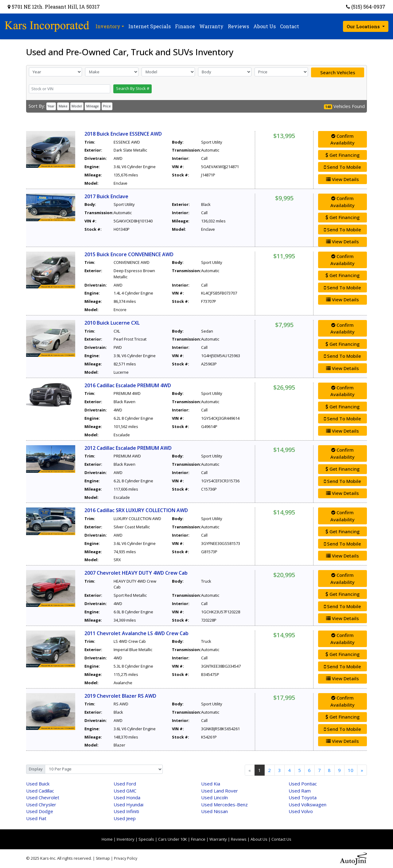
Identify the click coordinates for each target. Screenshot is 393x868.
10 (351, 770)
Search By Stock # (133, 88)
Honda (127, 797)
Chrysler (41, 804)
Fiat (36, 818)
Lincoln (214, 797)
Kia (211, 784)
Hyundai (128, 804)
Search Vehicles (338, 72)
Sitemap (103, 858)
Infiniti (126, 811)
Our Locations (364, 26)
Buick (38, 784)
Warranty (218, 839)
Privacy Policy (126, 858)
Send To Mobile (342, 167)
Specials (146, 839)
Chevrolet (43, 797)
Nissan (214, 811)
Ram (300, 791)
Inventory (126, 839)
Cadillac (40, 791)
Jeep (125, 818)
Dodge (40, 811)
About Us (259, 839)
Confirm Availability (342, 139)
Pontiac (303, 784)
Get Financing (342, 155)
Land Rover (220, 791)
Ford (125, 784)
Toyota (303, 797)
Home (107, 839)
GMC (125, 791)
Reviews (239, 839)
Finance (198, 839)
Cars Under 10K (173, 839)
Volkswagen (307, 804)
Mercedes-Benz (224, 804)
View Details (342, 179)
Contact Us (281, 839)
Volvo (301, 811)
